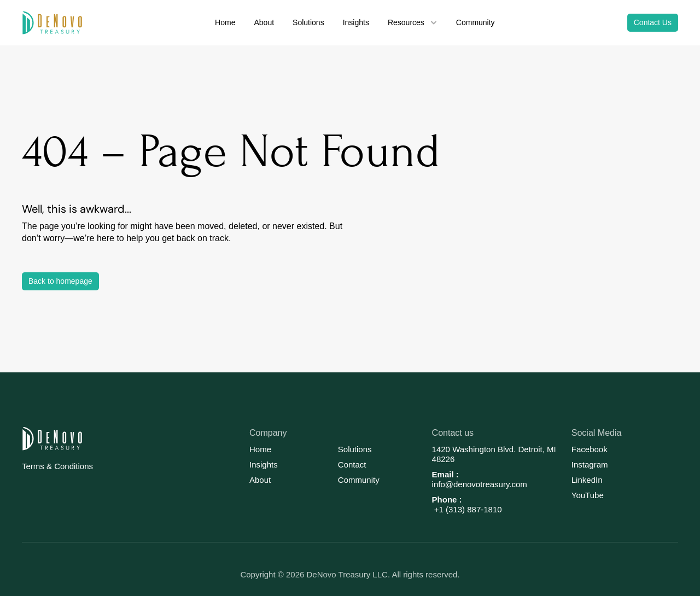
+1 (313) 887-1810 (467, 509)
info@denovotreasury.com (480, 484)
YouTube (588, 495)
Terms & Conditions (57, 466)
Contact (352, 464)
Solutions (355, 449)
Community (359, 480)
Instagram (590, 464)
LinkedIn (587, 480)
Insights (264, 464)
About (260, 480)
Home (260, 449)
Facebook (590, 449)
